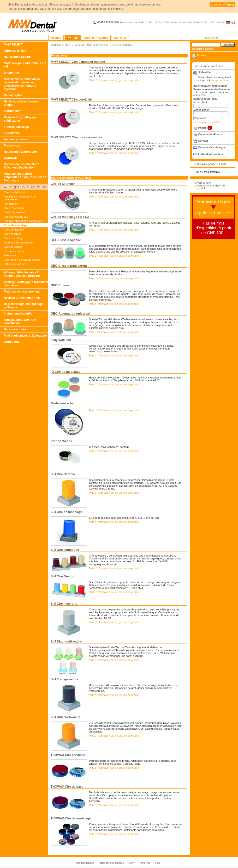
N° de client (200, 102)
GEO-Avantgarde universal (70, 313)
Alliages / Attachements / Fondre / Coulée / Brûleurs (22, 274)
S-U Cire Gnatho (62, 576)
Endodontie (12, 133)
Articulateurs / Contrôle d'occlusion (20, 321)
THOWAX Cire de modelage (71, 818)
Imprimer (202, 55)
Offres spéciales (15, 51)
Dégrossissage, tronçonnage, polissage (24, 306)
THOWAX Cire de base (67, 786)
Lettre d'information (211, 154)
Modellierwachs (62, 403)
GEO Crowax (60, 285)
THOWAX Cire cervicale (68, 755)
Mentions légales (85, 863)
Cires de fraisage (14, 230)
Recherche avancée (203, 49)
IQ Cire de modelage (65, 372)
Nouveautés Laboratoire (20, 152)
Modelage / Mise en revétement (25, 187)
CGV (131, 863)
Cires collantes (12, 234)
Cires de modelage (16, 225)
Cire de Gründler (63, 184)
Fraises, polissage (16, 127)
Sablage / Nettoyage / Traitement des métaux (26, 284)
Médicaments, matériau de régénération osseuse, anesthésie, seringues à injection (22, 84)
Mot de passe (201, 110)
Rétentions (10, 255)
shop (68, 45)
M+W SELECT (13, 45)
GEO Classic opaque (66, 240)
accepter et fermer (223, 5)
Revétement (11, 204)
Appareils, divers (15, 139)
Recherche (144, 863)
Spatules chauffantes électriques (23, 221)
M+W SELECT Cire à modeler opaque (78, 62)
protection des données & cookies (101, 9)
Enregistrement (220, 80)
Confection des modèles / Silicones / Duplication (21, 166)
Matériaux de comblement (19, 242)
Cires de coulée (13, 247)
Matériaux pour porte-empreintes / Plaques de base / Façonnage (25, 177)
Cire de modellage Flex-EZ (70, 217)
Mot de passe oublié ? (206, 122)
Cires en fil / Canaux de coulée (22, 260)
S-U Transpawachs (64, 679)
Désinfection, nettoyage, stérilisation (21, 119)
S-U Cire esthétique (65, 550)
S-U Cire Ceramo (63, 474)
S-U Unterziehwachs (65, 717)
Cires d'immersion (14, 212)
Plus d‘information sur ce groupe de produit (114, 80)
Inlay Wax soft (61, 340)
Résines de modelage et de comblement (20, 198)
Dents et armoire (15, 329)
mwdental (56, 45)
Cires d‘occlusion (14, 208)
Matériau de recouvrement (22, 292)
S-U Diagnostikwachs (66, 641)
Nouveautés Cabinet (18, 57)
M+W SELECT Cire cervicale (71, 99)
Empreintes (12, 73)
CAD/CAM (11, 158)
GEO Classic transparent (69, 266)
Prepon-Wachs (61, 441)
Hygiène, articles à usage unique (21, 103)
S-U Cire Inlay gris (64, 604)
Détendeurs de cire (15, 264)
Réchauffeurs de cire (16, 217)
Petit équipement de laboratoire (25, 336)
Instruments (12, 111)
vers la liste (204, 183)
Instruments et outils (18, 314)
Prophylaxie (12, 146)
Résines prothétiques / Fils (22, 298)
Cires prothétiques (15, 192)
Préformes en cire (14, 251)
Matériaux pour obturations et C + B (26, 65)
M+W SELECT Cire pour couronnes (76, 137)
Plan (157, 863)
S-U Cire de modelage (67, 512)
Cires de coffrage (14, 238)
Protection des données (111, 863)
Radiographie (13, 95)
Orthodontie (12, 342)
